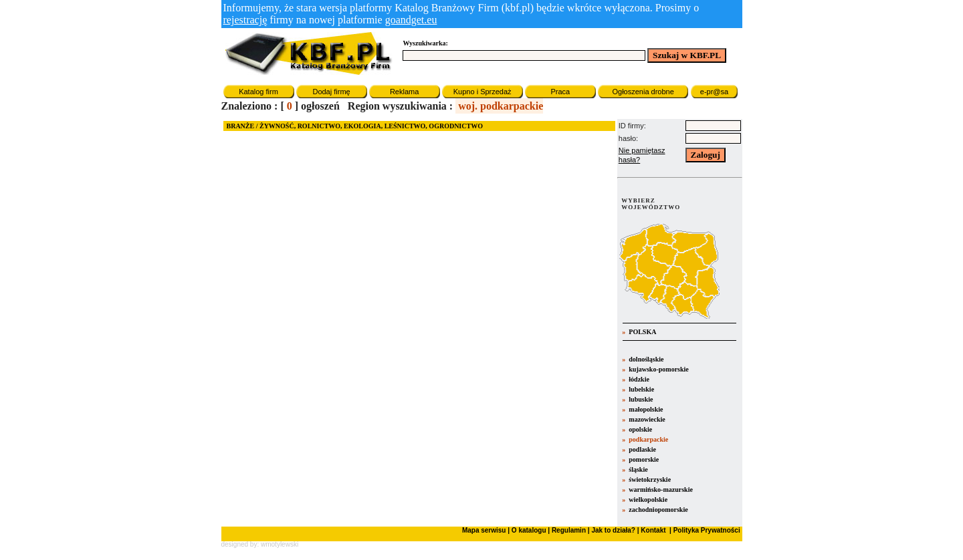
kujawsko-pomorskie (658, 369)
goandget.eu (411, 20)
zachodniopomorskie (658, 510)
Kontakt (653, 530)
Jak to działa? (613, 530)
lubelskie (641, 389)
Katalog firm (258, 92)
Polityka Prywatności (706, 530)
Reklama (404, 92)
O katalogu (529, 530)
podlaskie (642, 449)
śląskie (638, 469)
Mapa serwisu (484, 530)
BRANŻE (241, 126)
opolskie (640, 429)
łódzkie (639, 379)
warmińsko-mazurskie (661, 489)
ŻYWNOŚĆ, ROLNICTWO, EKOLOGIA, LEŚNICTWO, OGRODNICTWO (371, 126)
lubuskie (641, 399)
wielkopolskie (648, 500)
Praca (560, 92)
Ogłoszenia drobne (643, 92)
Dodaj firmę (331, 92)
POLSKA (642, 332)
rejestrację (245, 20)
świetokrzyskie (650, 479)
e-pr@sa (714, 92)
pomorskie (644, 459)
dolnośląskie (646, 359)
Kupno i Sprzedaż (483, 92)
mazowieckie (647, 419)
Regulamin (569, 530)
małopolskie (646, 409)
